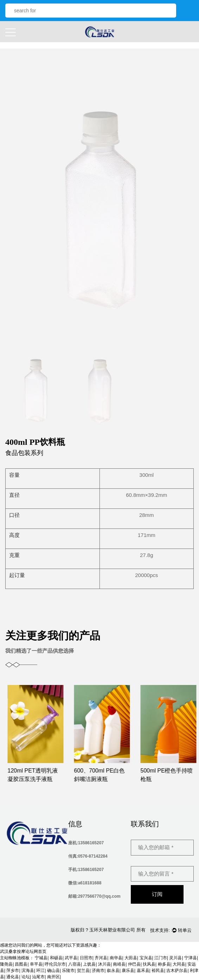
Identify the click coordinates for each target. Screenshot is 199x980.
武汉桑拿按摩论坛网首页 (23, 952)
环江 (40, 971)
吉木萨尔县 (177, 971)
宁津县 (191, 958)
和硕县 (56, 958)
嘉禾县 (143, 971)
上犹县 (89, 964)
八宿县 (75, 964)
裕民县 (158, 971)
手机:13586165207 (86, 870)
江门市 (161, 958)
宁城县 (41, 958)
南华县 (116, 958)
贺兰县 (83, 971)
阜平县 (36, 964)
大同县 (179, 964)
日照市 (86, 958)
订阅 (157, 894)
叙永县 (113, 971)
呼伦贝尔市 (55, 964)
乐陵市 (68, 971)
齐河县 (101, 958)
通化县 (13, 977)
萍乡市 (13, 971)
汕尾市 (38, 977)
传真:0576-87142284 (88, 856)
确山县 (53, 971)
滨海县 (28, 971)
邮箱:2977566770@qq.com (94, 896)
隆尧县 (6, 964)
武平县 (71, 958)
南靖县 (119, 964)
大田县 (131, 958)
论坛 (26, 977)
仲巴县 (134, 964)
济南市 (98, 971)
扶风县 (149, 964)
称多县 (164, 964)
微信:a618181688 (85, 883)
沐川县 (104, 964)
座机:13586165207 (86, 843)
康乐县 (128, 971)
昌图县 (21, 964)
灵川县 (175, 958)
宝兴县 (146, 958)
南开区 (53, 977)
